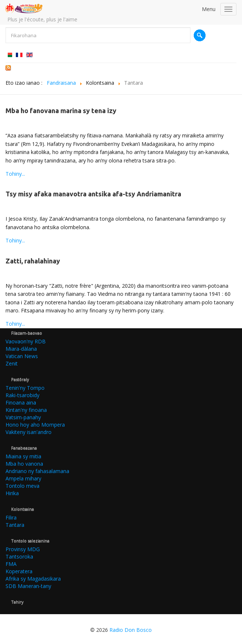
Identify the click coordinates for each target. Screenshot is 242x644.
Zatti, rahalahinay (33, 261)
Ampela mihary (23, 478)
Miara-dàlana (21, 349)
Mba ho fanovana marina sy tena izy (61, 111)
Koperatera (19, 571)
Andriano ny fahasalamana (37, 471)
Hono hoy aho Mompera (35, 425)
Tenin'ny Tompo (25, 388)
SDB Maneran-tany (28, 586)
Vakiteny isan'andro (29, 432)
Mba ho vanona (24, 464)
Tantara (15, 525)
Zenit (12, 363)
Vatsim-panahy (23, 417)
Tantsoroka (19, 556)
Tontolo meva (22, 486)
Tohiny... (15, 174)
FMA (11, 564)
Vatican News (22, 356)
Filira (11, 517)
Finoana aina (21, 402)
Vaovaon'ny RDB (26, 341)
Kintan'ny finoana (26, 410)
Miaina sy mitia (23, 456)
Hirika (12, 493)
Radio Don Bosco (131, 630)
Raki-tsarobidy (22, 395)
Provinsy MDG (23, 549)
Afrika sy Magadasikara (33, 579)
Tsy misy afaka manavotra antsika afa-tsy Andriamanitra (93, 194)
